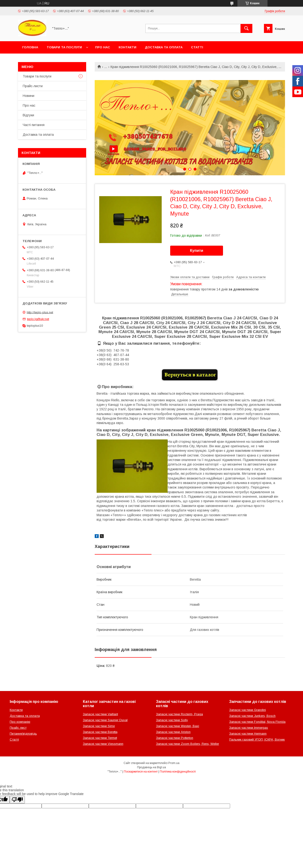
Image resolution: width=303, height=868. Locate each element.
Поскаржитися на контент (141, 772)
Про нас (103, 47)
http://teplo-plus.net (40, 312)
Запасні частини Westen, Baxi (178, 726)
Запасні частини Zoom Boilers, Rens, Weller (187, 744)
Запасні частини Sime (99, 726)
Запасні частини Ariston (173, 732)
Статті (197, 47)
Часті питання (34, 125)
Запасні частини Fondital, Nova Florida (257, 722)
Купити (197, 251)
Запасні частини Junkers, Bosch (252, 716)
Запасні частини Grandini (247, 710)
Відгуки (28, 115)
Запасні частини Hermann (248, 734)
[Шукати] (246, 28)
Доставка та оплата (164, 47)
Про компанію (20, 722)
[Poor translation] (17, 800)
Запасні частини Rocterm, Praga (179, 714)
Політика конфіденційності (178, 772)
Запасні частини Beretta (100, 732)
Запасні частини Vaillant (100, 714)
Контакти (127, 47)
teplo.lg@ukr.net (38, 319)
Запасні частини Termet (100, 738)
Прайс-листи (33, 86)
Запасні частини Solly (172, 720)
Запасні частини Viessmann (103, 744)
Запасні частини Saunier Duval (105, 720)
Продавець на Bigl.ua (151, 767)
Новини (29, 96)
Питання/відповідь (23, 734)
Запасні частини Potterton (175, 738)
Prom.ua (174, 763)
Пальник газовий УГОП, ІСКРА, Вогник (257, 739)
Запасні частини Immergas (249, 728)
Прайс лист (18, 728)
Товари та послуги (64, 47)
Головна (30, 47)
